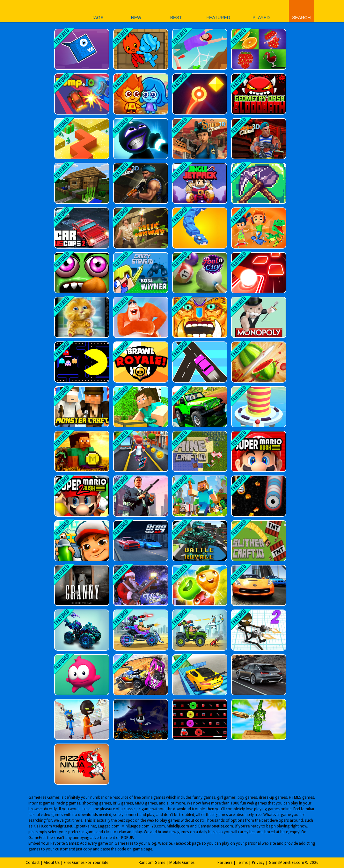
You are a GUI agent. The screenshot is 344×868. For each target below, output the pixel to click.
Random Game (152, 863)
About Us (52, 863)
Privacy (258, 863)
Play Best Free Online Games (38, 11)
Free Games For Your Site (86, 863)
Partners (225, 863)
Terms (242, 863)
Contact (33, 863)
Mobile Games (182, 863)
